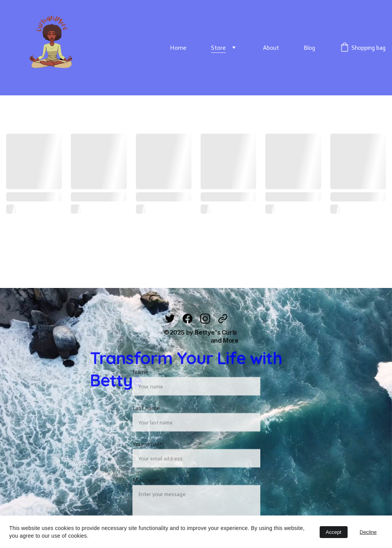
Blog (309, 48)
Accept (334, 532)
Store (218, 48)
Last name (146, 421)
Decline (368, 532)
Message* (146, 493)
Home (178, 48)
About (271, 48)
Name (140, 385)
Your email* (147, 457)
